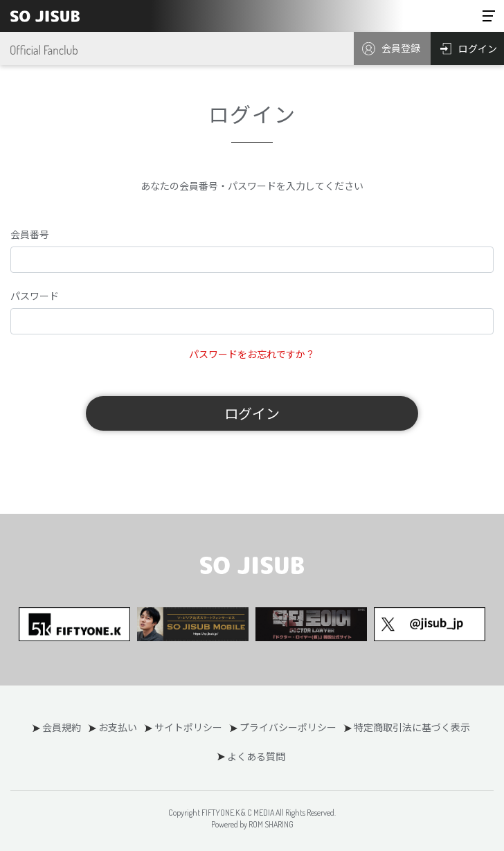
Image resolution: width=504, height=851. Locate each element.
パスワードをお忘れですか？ (252, 354)
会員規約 (62, 727)
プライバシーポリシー (288, 727)
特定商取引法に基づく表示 (412, 727)
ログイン (252, 413)
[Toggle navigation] (489, 16)
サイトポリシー (188, 727)
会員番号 (30, 234)
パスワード (35, 296)
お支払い (118, 727)
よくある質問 (256, 756)
